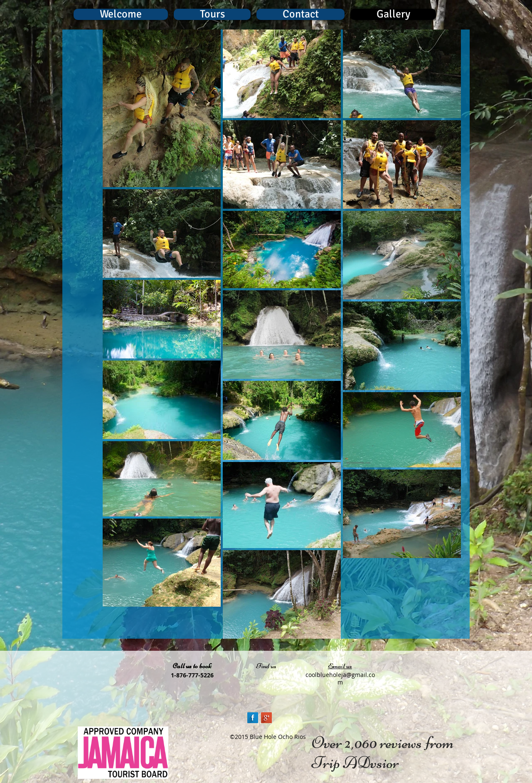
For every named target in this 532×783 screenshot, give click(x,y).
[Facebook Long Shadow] (253, 718)
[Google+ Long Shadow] (266, 718)
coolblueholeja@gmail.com (340, 678)
